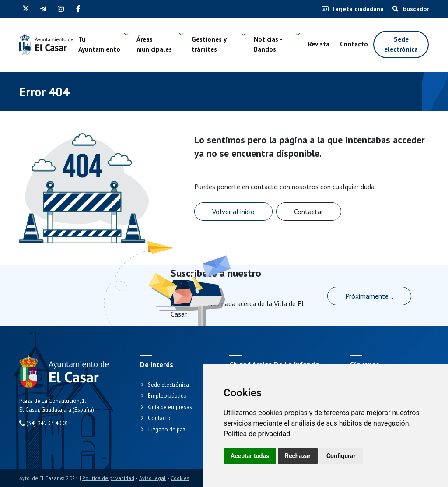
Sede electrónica (401, 44)
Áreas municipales (154, 44)
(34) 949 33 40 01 (44, 423)
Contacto (354, 44)
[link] (257, 434)
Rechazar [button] (298, 456)
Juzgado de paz (167, 429)
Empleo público (167, 396)
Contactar (309, 212)
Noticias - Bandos (268, 44)
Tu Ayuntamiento (99, 44)
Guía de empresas (170, 407)
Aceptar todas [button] (250, 456)
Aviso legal (152, 478)
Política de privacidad (257, 434)
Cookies (180, 478)
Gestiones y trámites (209, 44)
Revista (319, 44)
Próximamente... (369, 296)
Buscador (411, 9)
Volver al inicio (233, 212)
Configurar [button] (341, 456)
